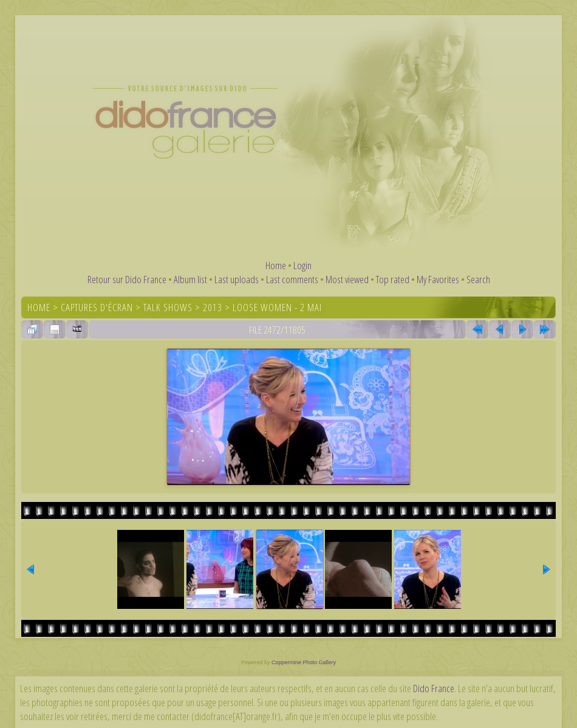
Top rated (393, 279)
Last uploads (237, 279)
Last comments (292, 279)
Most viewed (347, 279)
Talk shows (168, 307)
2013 (213, 307)
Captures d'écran (97, 307)
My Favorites (438, 279)
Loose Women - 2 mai (277, 307)
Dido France (434, 688)
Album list (190, 279)
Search (478, 279)
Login (302, 265)
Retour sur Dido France (127, 279)
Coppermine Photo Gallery (304, 662)
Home (276, 265)
